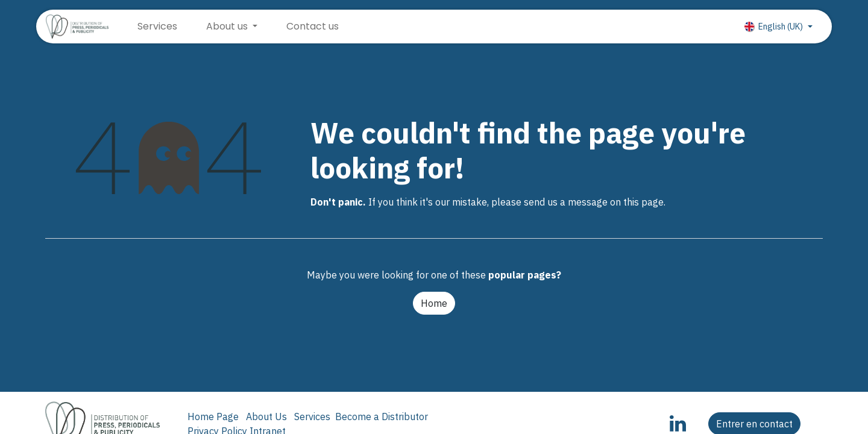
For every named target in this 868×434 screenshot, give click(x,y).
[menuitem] (157, 27)
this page (643, 202)
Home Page (213, 417)
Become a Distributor (382, 417)
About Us (266, 417)
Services (312, 417)
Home (434, 303)
